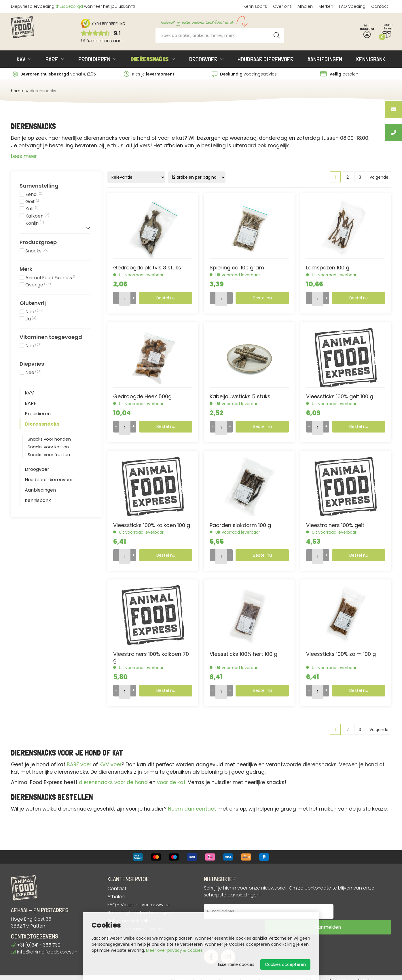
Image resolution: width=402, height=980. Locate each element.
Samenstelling (39, 186)
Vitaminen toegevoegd (51, 337)
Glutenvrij (33, 303)
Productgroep (38, 242)
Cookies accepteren (285, 964)
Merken (326, 6)
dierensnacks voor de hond (113, 782)
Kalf (32, 209)
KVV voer (110, 764)
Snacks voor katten (48, 447)
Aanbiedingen (325, 59)
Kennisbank (255, 6)
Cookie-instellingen (328, 975)
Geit (33, 202)
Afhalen (305, 6)
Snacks (37, 251)
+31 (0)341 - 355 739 (36, 945)
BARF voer (79, 764)
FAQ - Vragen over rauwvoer (139, 905)
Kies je (149, 74)
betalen (339, 74)
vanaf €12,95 (54, 74)
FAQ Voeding (352, 6)
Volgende (379, 177)
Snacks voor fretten (49, 455)
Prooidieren (94, 59)
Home (17, 91)
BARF (52, 59)
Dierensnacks (150, 59)
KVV (21, 59)
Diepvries (32, 364)
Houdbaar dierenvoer (266, 59)
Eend (34, 195)
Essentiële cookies (236, 964)
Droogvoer (203, 59)
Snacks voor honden (49, 439)
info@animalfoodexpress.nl (45, 952)
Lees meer (24, 156)
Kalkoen (37, 216)
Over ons (282, 6)
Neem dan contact (192, 809)
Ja (31, 319)
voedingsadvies (244, 74)
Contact (380, 6)
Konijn (35, 223)
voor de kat (171, 782)
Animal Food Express (51, 278)
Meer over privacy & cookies (174, 950)
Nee (34, 312)
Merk (26, 269)
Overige (38, 285)
